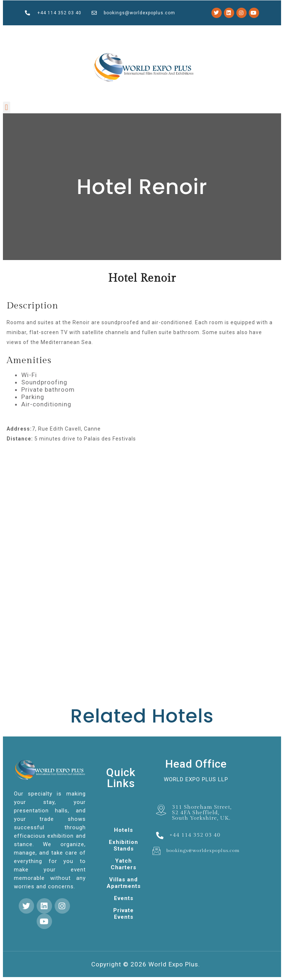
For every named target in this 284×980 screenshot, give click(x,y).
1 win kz (55, 33)
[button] (7, 108)
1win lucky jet (238, 33)
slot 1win (82, 33)
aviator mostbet (219, 33)
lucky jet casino (147, 33)
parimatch (155, 33)
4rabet (231, 33)
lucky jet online (174, 33)
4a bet (135, 33)
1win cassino (112, 33)
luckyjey (88, 33)
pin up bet (190, 33)
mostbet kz (120, 33)
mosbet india (205, 33)
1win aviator (165, 33)
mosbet (70, 33)
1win (13, 33)
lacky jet (76, 33)
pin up (132, 33)
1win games (126, 33)
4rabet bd (47, 33)
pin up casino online (32, 33)
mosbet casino (95, 33)
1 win (160, 33)
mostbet (58, 33)
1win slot (102, 33)
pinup (107, 33)
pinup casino (64, 33)
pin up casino (183, 33)
